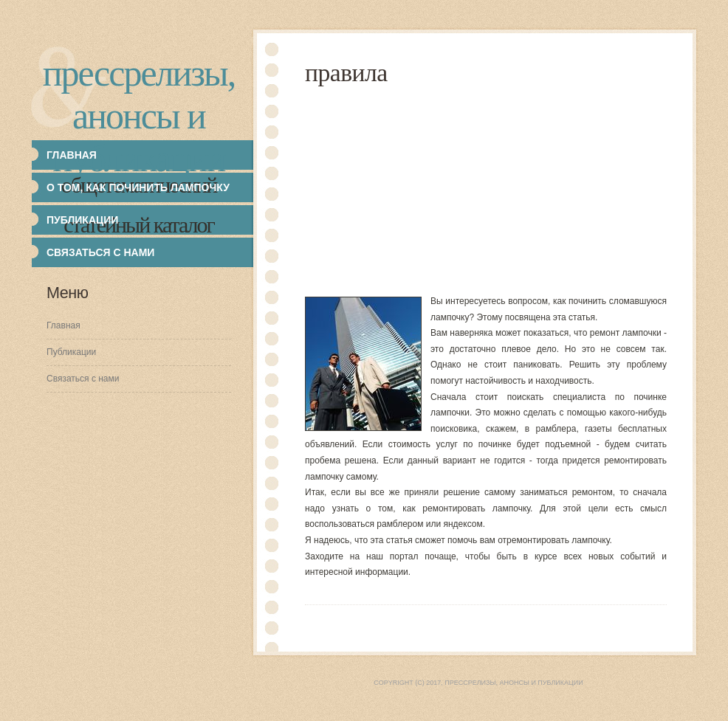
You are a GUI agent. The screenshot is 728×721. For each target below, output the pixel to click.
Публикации (71, 352)
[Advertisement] (516, 190)
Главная (63, 325)
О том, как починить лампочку (138, 187)
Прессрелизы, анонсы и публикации (139, 116)
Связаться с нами (100, 252)
